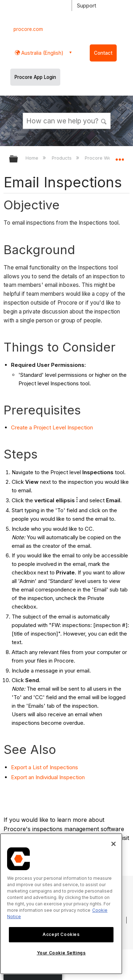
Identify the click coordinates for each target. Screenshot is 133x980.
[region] (61, 904)
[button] (104, 121)
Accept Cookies (61, 934)
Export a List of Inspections (45, 767)
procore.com (28, 29)
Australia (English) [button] (42, 53)
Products (62, 158)
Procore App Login (35, 77)
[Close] (113, 844)
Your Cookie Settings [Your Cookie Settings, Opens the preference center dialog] (61, 953)
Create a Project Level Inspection (52, 427)
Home (33, 158)
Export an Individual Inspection (48, 777)
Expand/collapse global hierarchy (18, 159)
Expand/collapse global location (120, 157)
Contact (103, 53)
